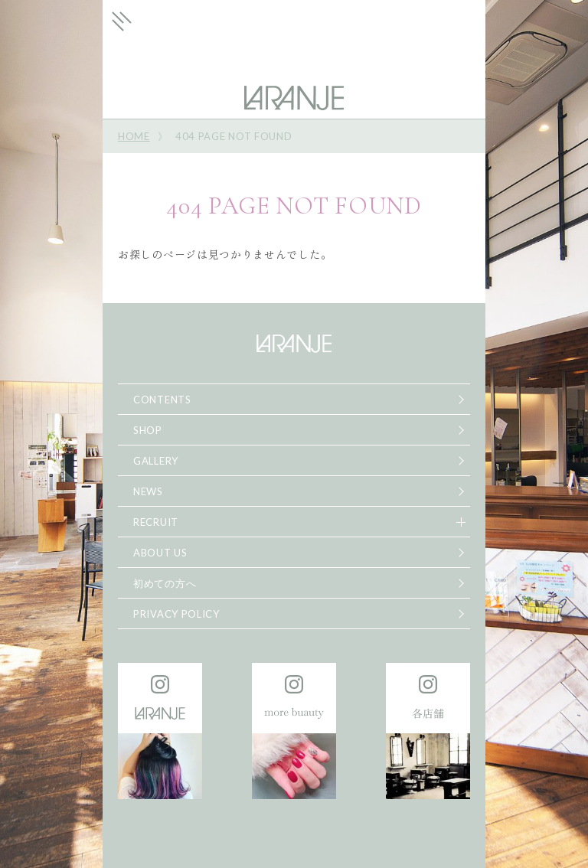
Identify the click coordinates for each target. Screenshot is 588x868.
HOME (134, 136)
